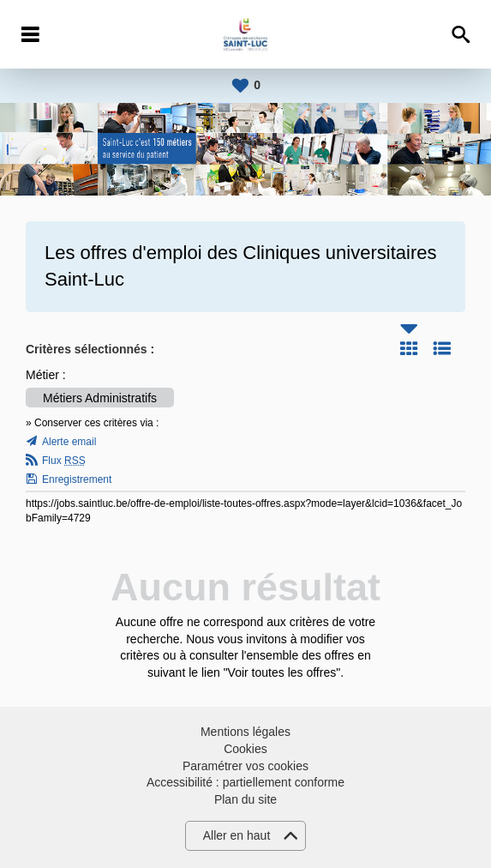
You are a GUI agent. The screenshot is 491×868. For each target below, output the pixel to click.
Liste (442, 348)
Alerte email (69, 442)
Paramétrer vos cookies (245, 766)
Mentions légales (245, 732)
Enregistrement (77, 479)
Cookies (245, 749)
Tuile (409, 348)
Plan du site (245, 799)
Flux (64, 461)
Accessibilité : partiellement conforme (245, 782)
